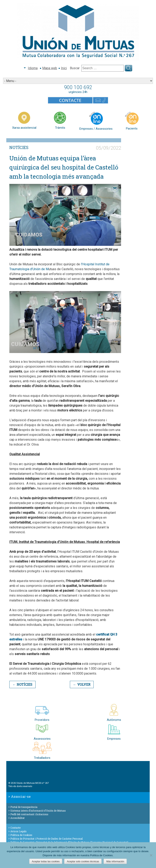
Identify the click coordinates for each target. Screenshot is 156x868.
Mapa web (50, 68)
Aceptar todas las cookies (46, 862)
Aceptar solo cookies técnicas (83, 862)
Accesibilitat (17, 818)
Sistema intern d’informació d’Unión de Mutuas (38, 811)
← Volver (82, 684)
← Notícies (22, 684)
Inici (64, 68)
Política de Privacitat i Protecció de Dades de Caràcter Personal (47, 839)
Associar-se (21, 796)
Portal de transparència (24, 807)
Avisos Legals (18, 831)
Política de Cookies (21, 835)
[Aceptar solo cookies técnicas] (151, 855)
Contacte (15, 828)
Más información (115, 862)
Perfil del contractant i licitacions (29, 814)
